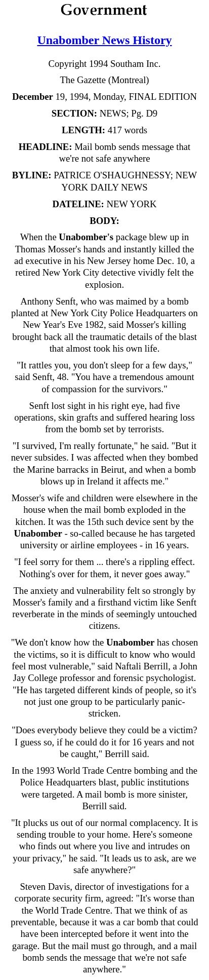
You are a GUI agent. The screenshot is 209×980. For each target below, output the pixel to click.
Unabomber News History (104, 40)
